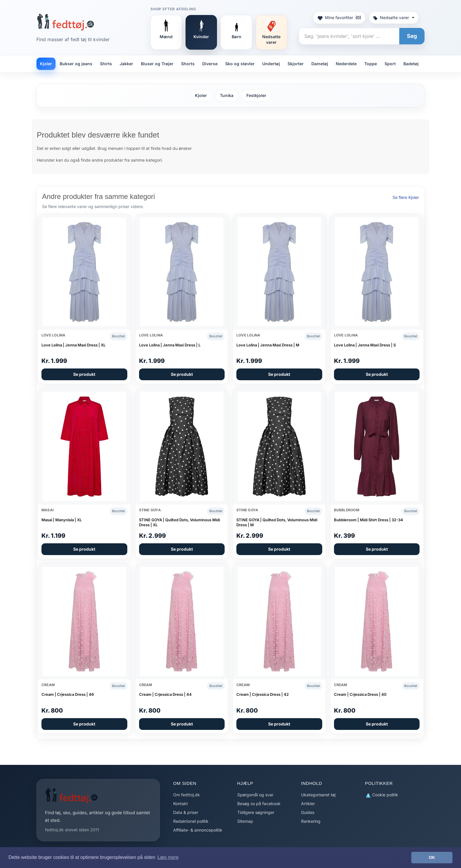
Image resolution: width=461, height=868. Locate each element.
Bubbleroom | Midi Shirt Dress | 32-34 (369, 520)
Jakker (126, 64)
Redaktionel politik (191, 821)
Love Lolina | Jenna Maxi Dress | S (365, 345)
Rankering (311, 821)
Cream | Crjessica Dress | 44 (165, 694)
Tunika (227, 95)
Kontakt (181, 804)
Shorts (188, 64)
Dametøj (320, 64)
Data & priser (186, 812)
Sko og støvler (240, 64)
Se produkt (84, 374)
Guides (308, 812)
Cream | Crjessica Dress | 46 (68, 694)
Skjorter (296, 64)
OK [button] (432, 857)
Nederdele (346, 64)
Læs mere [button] (168, 857)
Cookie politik (382, 795)
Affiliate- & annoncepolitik (198, 830)
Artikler (308, 804)
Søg (412, 36)
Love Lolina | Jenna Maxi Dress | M (268, 345)
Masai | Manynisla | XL (62, 520)
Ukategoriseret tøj (318, 795)
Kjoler (46, 64)
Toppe (371, 64)
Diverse (210, 64)
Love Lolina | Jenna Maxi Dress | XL (74, 345)
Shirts (106, 64)
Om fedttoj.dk (187, 795)
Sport (390, 64)
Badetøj (411, 64)
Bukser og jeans (76, 64)
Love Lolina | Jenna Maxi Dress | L (170, 345)
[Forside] (65, 22)
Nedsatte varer (394, 17)
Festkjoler (256, 95)
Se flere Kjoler (406, 197)
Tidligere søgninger (256, 812)
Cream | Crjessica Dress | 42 (263, 694)
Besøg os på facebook (259, 804)
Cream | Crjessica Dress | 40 (360, 694)
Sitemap (245, 821)
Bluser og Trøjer (157, 64)
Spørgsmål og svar (255, 795)
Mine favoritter (339, 18)
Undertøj (271, 64)
